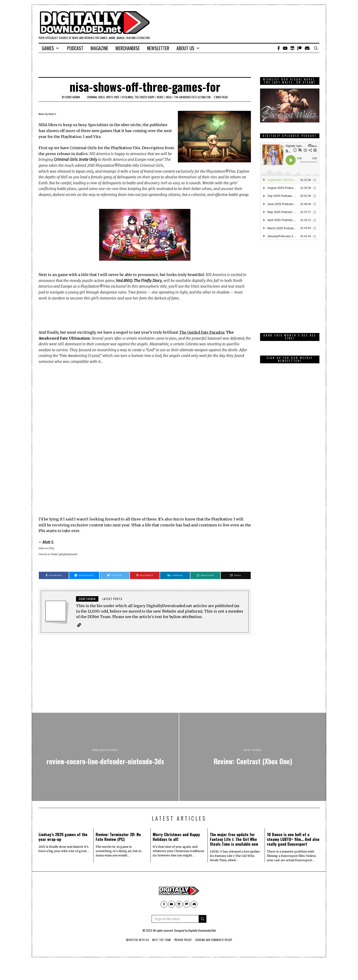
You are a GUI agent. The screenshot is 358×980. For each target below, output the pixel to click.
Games (48, 48)
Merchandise (128, 48)
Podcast (75, 48)
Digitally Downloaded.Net (202, 931)
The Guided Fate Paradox (202, 332)
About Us (185, 48)
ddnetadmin (73, 97)
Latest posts (112, 599)
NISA (169, 97)
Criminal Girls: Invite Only (103, 97)
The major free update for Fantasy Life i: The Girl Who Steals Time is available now (234, 839)
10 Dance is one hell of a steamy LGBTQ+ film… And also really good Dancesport (293, 839)
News (160, 97)
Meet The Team (161, 940)
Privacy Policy (183, 940)
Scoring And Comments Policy (216, 940)
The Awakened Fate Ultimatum (192, 97)
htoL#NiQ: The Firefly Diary (138, 97)
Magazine (99, 48)
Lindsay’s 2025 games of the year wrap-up (63, 837)
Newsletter (158, 48)
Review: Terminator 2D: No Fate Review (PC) (118, 837)
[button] (203, 919)
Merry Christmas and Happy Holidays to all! (176, 837)
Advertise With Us (135, 940)
